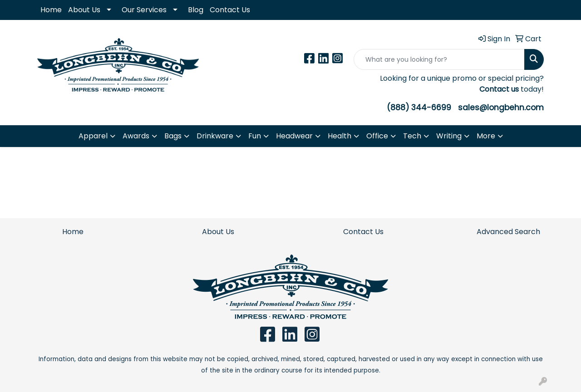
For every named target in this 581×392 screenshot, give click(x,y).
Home (51, 10)
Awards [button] (136, 136)
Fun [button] (255, 136)
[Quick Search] (439, 59)
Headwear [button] (294, 136)
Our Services (144, 10)
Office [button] (377, 136)
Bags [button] (173, 136)
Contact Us (230, 10)
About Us (84, 10)
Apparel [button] (93, 136)
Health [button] (340, 136)
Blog (196, 10)
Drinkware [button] (215, 136)
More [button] (486, 136)
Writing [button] (449, 136)
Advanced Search (508, 232)
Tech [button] (412, 136)
